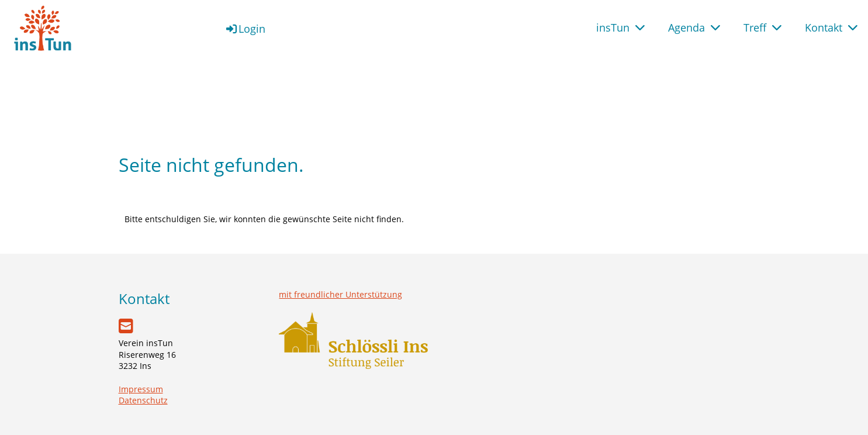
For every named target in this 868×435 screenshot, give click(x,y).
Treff (762, 27)
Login (245, 29)
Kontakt (831, 27)
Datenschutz (143, 400)
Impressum (141, 389)
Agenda (694, 27)
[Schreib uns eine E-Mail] (126, 326)
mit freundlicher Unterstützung (340, 294)
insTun (620, 27)
